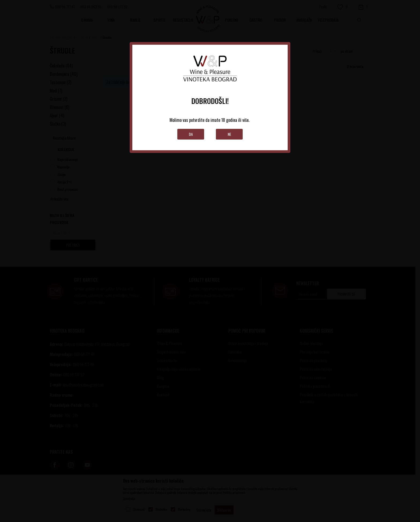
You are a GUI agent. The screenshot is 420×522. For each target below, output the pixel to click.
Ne (229, 134)
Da (191, 134)
